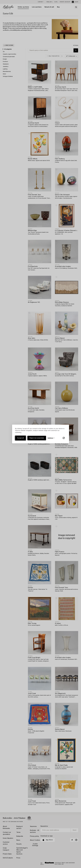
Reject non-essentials (37, 438)
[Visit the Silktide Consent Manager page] (64, 438)
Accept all (20, 438)
